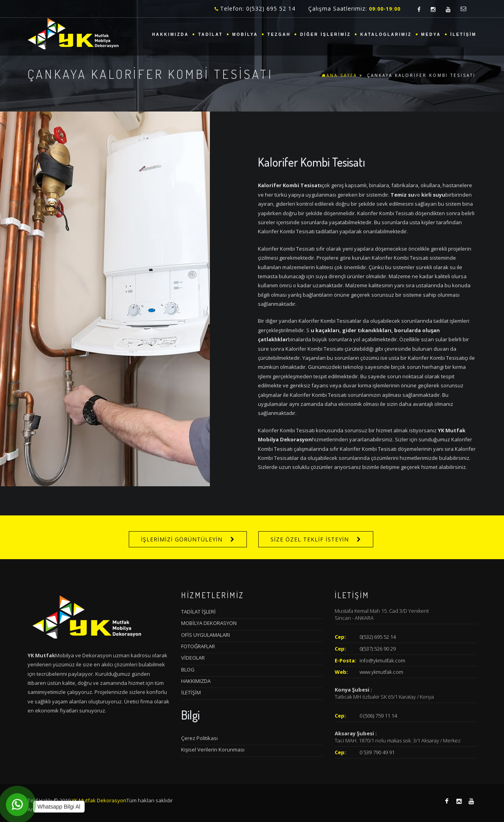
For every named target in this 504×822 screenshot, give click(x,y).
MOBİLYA (245, 34)
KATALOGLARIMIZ (386, 34)
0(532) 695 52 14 (378, 637)
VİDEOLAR (193, 658)
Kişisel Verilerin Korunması (213, 749)
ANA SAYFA (339, 75)
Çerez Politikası (199, 738)
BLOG (188, 670)
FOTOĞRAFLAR (198, 646)
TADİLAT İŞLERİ (198, 612)
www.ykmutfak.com (381, 672)
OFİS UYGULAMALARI (206, 635)
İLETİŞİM (463, 34)
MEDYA (431, 34)
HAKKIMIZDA (170, 34)
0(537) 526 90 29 (378, 649)
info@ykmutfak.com (382, 660)
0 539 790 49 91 (377, 752)
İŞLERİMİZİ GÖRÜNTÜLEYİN (182, 539)
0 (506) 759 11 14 (378, 716)
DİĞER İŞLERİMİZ (325, 34)
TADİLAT (210, 34)
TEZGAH (279, 34)
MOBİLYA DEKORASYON (209, 623)
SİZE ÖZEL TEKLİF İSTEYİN (310, 539)
